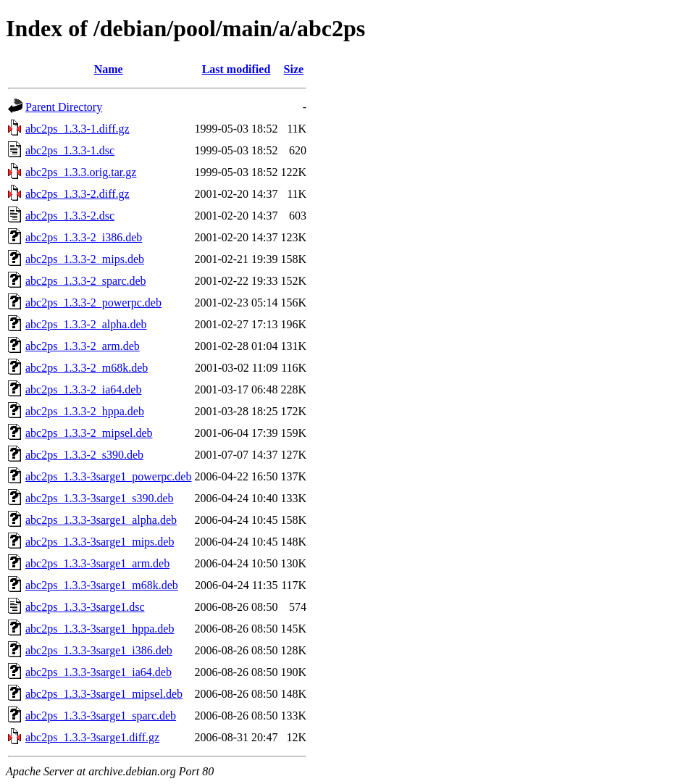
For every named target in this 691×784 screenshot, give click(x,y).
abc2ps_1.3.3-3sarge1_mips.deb (100, 542)
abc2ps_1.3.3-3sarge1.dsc (85, 607)
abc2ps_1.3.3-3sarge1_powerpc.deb (108, 476)
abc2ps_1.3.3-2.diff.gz (78, 194)
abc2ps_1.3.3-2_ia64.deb (83, 389)
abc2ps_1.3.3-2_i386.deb (84, 237)
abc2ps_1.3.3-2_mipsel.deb (89, 433)
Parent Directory (64, 107)
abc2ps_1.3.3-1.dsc (70, 150)
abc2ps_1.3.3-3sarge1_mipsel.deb (104, 694)
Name (109, 69)
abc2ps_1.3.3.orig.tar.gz (81, 172)
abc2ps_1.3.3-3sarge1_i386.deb (99, 650)
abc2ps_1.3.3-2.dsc (70, 216)
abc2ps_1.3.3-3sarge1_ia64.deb (99, 672)
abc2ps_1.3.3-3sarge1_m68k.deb (102, 585)
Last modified (236, 69)
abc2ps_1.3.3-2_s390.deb (84, 455)
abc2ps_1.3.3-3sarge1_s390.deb (100, 498)
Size (294, 69)
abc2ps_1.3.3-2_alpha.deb (86, 324)
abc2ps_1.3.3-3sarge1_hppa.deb (100, 629)
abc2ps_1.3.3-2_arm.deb (83, 346)
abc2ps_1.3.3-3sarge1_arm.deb (97, 563)
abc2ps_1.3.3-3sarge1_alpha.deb (101, 520)
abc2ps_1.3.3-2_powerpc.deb (93, 303)
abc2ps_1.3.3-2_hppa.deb (85, 411)
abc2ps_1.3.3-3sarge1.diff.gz (92, 737)
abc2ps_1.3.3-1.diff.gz (78, 129)
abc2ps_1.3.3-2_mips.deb (85, 259)
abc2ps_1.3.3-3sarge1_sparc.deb (101, 716)
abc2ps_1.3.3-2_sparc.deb (86, 281)
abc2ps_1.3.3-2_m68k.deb (87, 368)
